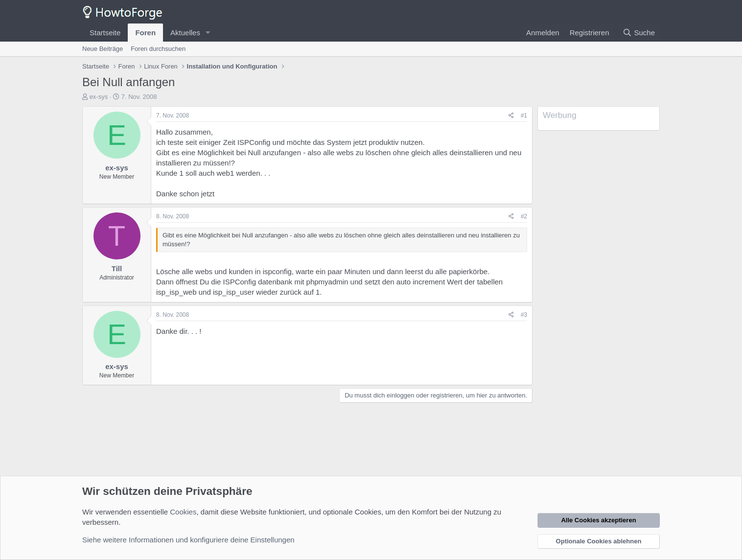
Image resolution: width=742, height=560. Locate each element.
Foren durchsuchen (158, 49)
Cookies (183, 512)
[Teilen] (511, 116)
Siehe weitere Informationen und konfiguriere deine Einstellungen (188, 540)
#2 (524, 216)
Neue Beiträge (103, 49)
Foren (145, 33)
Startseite (105, 33)
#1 (524, 116)
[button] (208, 33)
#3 (524, 315)
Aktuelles (185, 33)
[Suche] (639, 33)
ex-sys (99, 97)
